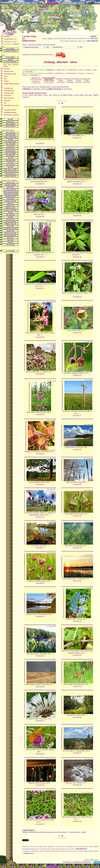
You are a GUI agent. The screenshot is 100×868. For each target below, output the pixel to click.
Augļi (89, 70)
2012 (42, 214)
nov (81, 82)
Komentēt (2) (77, 516)
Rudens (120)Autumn (79, 79)
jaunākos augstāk (49, 83)
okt (78, 82)
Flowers (83, 73)
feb (89, 82)
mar (58, 82)
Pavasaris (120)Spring (61, 79)
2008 (85, 447)
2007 (45, 546)
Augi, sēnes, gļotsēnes (35, 45)
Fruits (90, 73)
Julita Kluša (53, 108)
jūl (70, 82)
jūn (68, 82)
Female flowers (72, 73)
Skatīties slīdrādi (28, 93)
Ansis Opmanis (52, 661)
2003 (83, 715)
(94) (36, 79)
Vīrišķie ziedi (61, 70)
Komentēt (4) (40, 517)
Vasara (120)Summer (70, 79)
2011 (82, 135)
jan (87, 82)
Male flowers (60, 73)
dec (84, 82)
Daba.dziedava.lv (11, 44)
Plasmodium (35, 75)
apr (61, 82)
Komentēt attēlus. (41, 93)
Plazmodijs (30, 72)
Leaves (26, 75)
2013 (53, 139)
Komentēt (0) (40, 143)
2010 (90, 293)
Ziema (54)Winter (87, 79)
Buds (52, 73)
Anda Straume (89, 114)
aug (72, 82)
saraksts (10, 39)
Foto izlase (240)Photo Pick (49, 79)
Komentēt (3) (40, 721)
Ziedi (82, 70)
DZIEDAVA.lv (53, 3)
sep (76, 82)
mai (63, 82)
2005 (85, 546)
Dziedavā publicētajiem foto (40, 55)
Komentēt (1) (77, 416)
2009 (51, 451)
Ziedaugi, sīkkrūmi (50, 45)
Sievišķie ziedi (73, 70)
